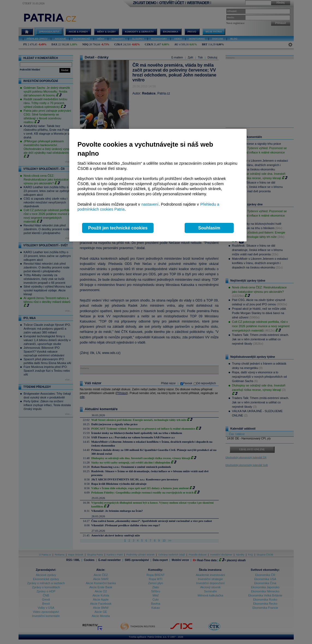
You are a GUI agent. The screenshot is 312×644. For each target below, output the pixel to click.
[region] (158, 185)
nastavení (150, 204)
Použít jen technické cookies (118, 228)
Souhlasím (209, 228)
